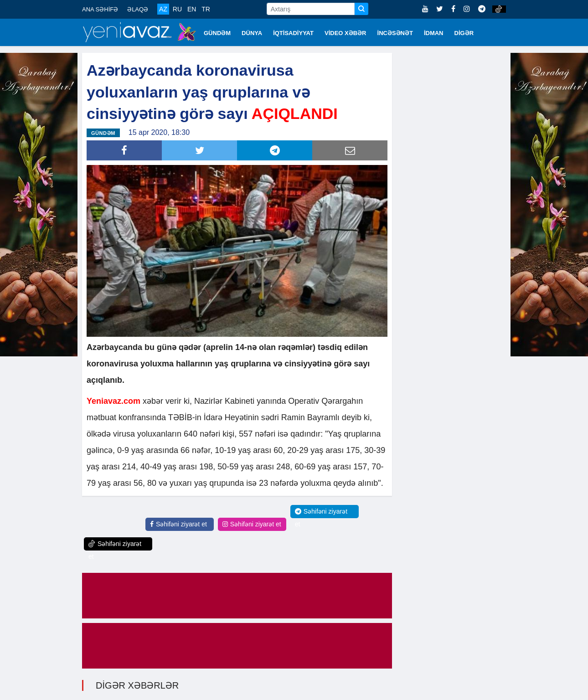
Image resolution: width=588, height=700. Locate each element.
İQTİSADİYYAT (293, 33)
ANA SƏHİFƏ (100, 9)
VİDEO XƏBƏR (346, 33)
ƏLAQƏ (138, 9)
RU (177, 9)
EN (192, 9)
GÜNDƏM (217, 33)
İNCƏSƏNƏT (395, 33)
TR (206, 9)
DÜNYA (252, 33)
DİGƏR (464, 33)
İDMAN (434, 33)
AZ (163, 9)
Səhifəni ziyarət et (178, 524)
